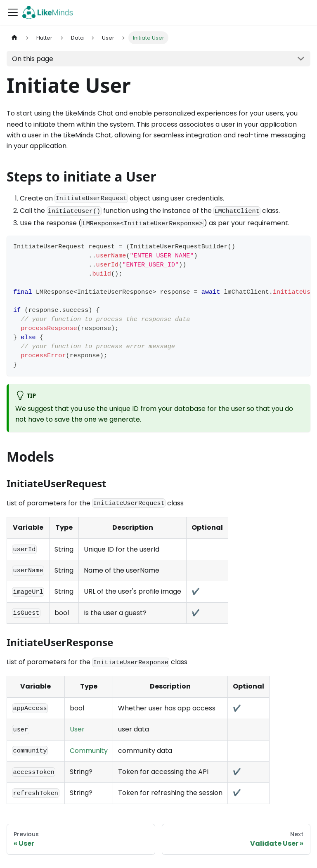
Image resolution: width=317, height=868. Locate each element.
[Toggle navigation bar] (13, 12)
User (77, 729)
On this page (33, 59)
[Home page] (14, 38)
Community (89, 751)
